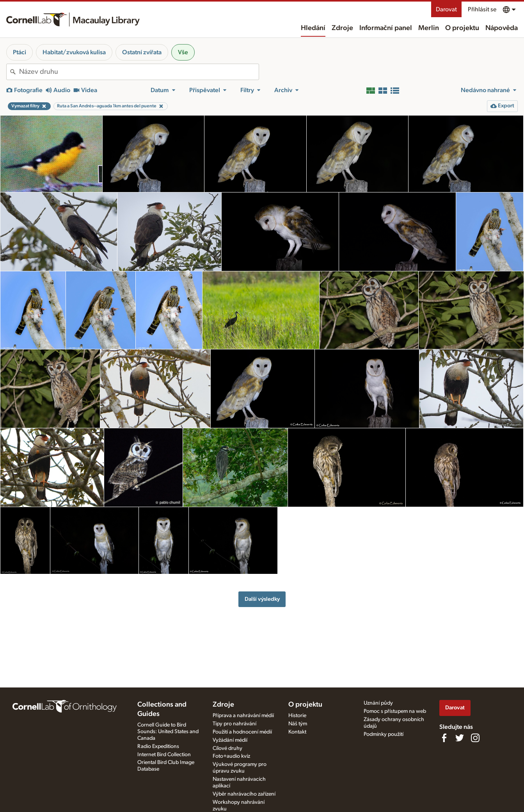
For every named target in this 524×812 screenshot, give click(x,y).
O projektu (462, 28)
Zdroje (342, 28)
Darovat (446, 9)
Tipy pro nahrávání (234, 724)
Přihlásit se (482, 9)
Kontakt (297, 732)
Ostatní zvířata (142, 52)
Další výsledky (262, 599)
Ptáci (20, 52)
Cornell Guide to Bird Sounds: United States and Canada (168, 732)
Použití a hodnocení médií (242, 732)
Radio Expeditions (158, 746)
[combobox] (139, 72)
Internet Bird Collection (164, 755)
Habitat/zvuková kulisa (74, 52)
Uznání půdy (378, 703)
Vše (183, 52)
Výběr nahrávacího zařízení (244, 794)
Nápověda (502, 28)
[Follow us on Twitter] (460, 738)
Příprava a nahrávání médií (243, 716)
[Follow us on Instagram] (475, 738)
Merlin (429, 28)
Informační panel (386, 28)
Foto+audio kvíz (231, 756)
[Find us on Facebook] (444, 738)
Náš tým (298, 724)
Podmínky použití (384, 734)
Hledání (313, 28)
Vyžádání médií (230, 740)
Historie (297, 716)
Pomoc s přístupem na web (395, 711)
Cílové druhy (227, 748)
